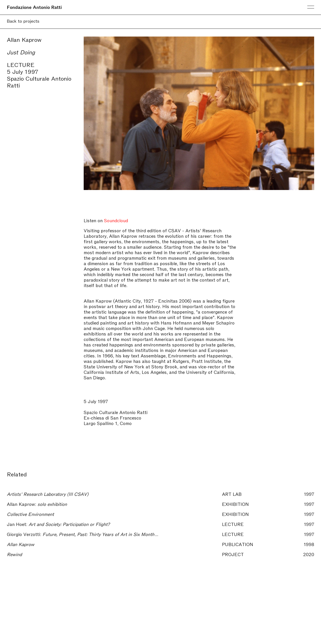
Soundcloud (116, 220)
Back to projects (23, 21)
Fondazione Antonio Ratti (34, 7)
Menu (311, 7)
